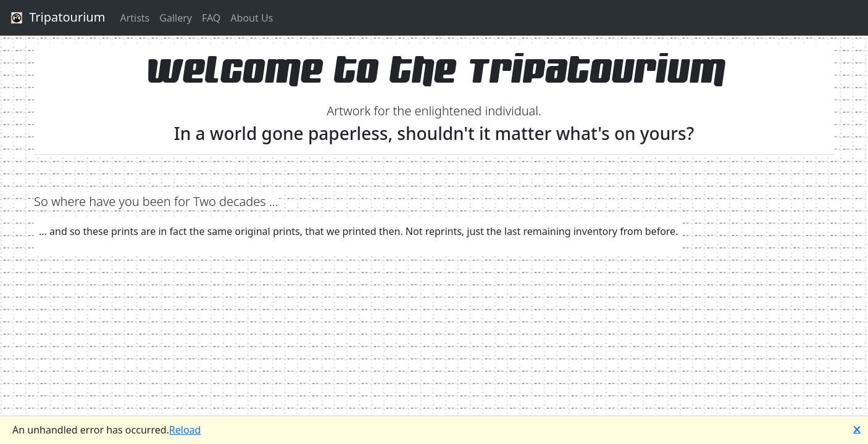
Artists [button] (135, 18)
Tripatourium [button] (56, 18)
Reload (185, 430)
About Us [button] (252, 18)
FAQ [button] (211, 18)
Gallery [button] (176, 18)
